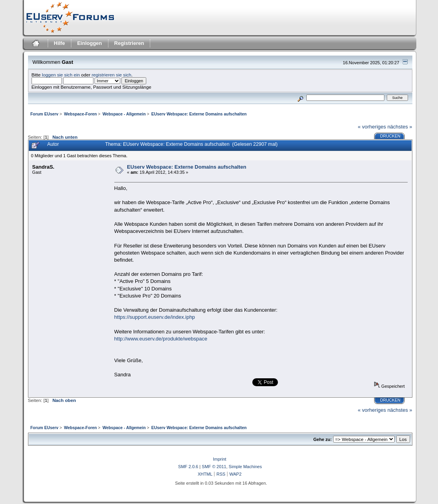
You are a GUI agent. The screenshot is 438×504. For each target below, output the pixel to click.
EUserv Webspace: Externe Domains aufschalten (187, 167)
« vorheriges (372, 127)
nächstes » (400, 127)
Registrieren (129, 43)
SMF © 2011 (214, 467)
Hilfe (60, 43)
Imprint (220, 459)
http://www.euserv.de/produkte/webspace (161, 339)
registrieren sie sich (111, 75)
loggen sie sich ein (61, 75)
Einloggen (90, 43)
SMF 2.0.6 (188, 467)
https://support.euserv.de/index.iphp (155, 317)
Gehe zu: (323, 439)
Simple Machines (245, 467)
